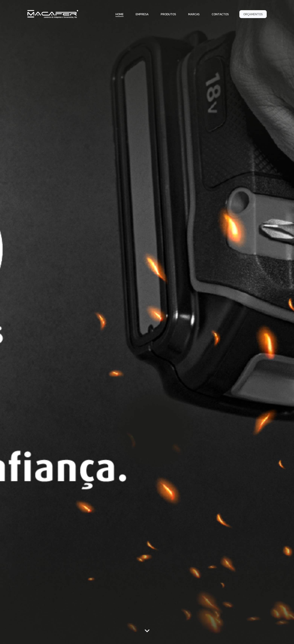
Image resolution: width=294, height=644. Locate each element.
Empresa (142, 14)
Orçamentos (253, 14)
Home (120, 14)
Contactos (220, 14)
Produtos (168, 14)
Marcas (194, 14)
